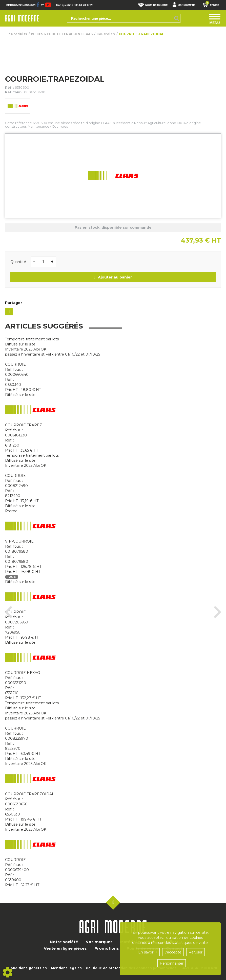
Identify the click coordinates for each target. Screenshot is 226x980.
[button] (185, 5)
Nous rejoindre (153, 5)
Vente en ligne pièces (65, 948)
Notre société (64, 942)
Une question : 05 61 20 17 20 (76, 5)
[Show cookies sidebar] (8, 972)
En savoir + (148, 952)
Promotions (107, 948)
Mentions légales (66, 968)
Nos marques (99, 942)
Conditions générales (27, 968)
